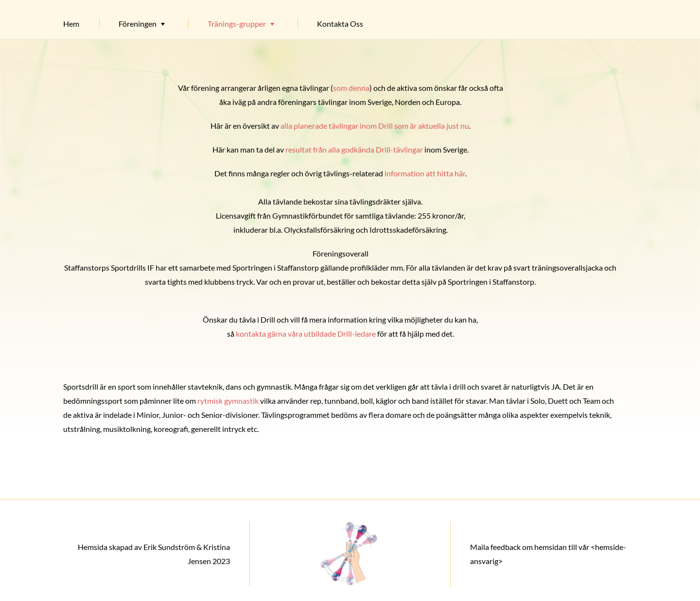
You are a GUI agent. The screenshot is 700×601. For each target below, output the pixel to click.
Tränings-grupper (237, 24)
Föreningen (138, 24)
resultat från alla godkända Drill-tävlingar (354, 149)
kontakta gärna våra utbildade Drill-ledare (306, 334)
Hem (71, 24)
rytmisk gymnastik (228, 401)
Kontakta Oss (340, 24)
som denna (351, 88)
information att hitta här (425, 173)
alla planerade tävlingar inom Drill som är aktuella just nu (375, 126)
